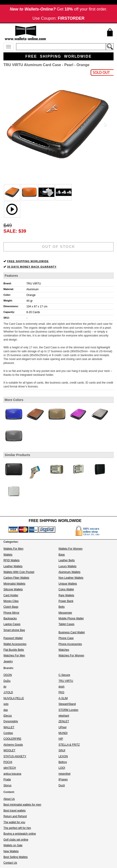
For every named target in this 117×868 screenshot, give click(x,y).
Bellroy (63, 762)
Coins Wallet (66, 589)
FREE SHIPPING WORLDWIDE (28, 261)
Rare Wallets (66, 595)
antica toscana (12, 774)
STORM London (68, 710)
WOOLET (9, 750)
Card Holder (11, 595)
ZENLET (64, 721)
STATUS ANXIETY (15, 756)
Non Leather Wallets (71, 578)
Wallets (8, 555)
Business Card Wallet (72, 632)
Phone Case (66, 638)
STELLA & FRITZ (69, 745)
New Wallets (11, 851)
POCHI (8, 762)
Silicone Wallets (13, 589)
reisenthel (64, 774)
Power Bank (66, 601)
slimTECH (10, 768)
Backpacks (10, 618)
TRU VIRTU (34, 284)
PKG (61, 692)
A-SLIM (63, 698)
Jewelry (8, 661)
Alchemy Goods (13, 745)
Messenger (65, 613)
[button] (12, 124)
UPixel (63, 727)
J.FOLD (8, 692)
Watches (64, 650)
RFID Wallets (11, 560)
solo (6, 704)
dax (6, 710)
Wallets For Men (13, 549)
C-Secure (64, 675)
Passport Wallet (13, 638)
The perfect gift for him (17, 828)
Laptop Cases (12, 624)
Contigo (8, 733)
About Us (9, 799)
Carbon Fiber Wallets (16, 578)
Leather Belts (67, 560)
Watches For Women (71, 656)
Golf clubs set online (16, 840)
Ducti (62, 785)
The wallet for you (14, 822)
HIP (61, 739)
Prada (7, 779)
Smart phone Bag (14, 630)
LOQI (62, 768)
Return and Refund (15, 816)
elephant (64, 716)
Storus (7, 785)
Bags (62, 555)
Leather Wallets (13, 566)
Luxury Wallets (67, 566)
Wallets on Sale (13, 845)
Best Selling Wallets (16, 857)
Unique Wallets (68, 584)
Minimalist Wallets (14, 584)
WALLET (9, 727)
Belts (62, 607)
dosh (61, 687)
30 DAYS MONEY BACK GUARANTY (32, 267)
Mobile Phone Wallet (71, 618)
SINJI (62, 750)
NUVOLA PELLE (14, 698)
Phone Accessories (70, 644)
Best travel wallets (15, 811)
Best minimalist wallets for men (22, 805)
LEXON (63, 756)
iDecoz (8, 716)
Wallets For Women (71, 549)
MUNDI (63, 733)
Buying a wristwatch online (20, 834)
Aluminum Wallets (70, 572)
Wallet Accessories (15, 644)
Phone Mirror (11, 613)
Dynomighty (11, 721)
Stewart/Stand (67, 704)
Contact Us (10, 863)
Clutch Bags (11, 607)
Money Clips (11, 601)
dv (5, 687)
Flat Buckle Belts (14, 650)
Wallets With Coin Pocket (19, 572)
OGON (8, 675)
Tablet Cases (66, 624)
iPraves (63, 779)
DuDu (7, 681)
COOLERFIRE (12, 739)
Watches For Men (14, 656)
